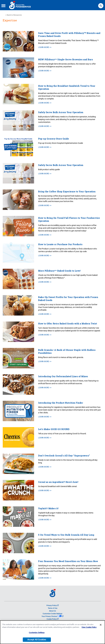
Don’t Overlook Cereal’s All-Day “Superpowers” (64, 456)
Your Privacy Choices (52, 616)
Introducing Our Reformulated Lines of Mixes (63, 376)
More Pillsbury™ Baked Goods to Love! (59, 271)
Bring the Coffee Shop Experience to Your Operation (67, 191)
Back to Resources (14, 15)
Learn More (44, 47)
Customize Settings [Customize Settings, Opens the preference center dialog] (37, 636)
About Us (52, 611)
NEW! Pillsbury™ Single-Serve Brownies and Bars (66, 59)
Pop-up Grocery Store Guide (54, 139)
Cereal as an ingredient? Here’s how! (58, 482)
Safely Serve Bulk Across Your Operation (61, 112)
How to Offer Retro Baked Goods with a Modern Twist (68, 323)
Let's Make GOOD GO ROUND (54, 429)
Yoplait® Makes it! (48, 508)
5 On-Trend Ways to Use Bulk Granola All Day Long (66, 535)
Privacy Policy (53, 605)
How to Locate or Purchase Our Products (60, 244)
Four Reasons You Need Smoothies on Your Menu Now (68, 561)
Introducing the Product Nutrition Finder (61, 403)
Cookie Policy (53, 619)
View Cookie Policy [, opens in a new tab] (89, 631)
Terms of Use (53, 608)
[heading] (52, 22)
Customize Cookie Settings (52, 614)
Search (101, 4)
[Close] (101, 628)
